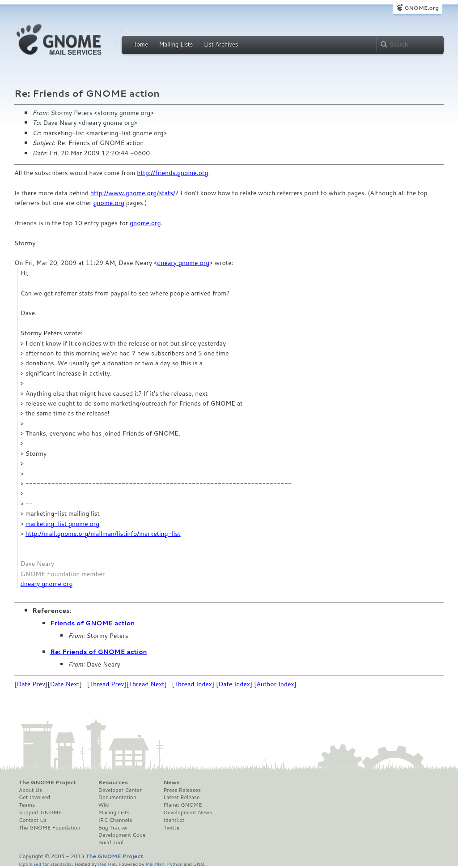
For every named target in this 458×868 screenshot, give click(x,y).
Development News (188, 812)
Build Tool (111, 842)
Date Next (64, 684)
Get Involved (34, 797)
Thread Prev (107, 684)
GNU (199, 864)
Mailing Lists (176, 44)
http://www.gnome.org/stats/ (133, 193)
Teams (27, 805)
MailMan (155, 864)
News (171, 782)
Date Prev (31, 684)
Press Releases (182, 790)
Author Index (275, 684)
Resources (113, 782)
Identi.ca (174, 820)
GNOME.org (422, 8)
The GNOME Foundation (50, 828)
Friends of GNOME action (92, 623)
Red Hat (107, 864)
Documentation (117, 797)
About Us (30, 790)
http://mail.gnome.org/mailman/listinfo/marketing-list (103, 534)
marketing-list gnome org (63, 524)
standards (61, 864)
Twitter (172, 828)
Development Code (122, 835)
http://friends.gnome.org (172, 173)
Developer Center (120, 790)
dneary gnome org (183, 263)
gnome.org (109, 203)
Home (140, 44)
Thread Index (193, 684)
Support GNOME (40, 812)
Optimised (30, 864)
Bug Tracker (113, 828)
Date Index (234, 684)
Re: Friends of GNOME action (99, 652)
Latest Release (181, 797)
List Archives (221, 44)
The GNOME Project (47, 782)
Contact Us (33, 820)
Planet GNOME (182, 805)
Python (175, 864)
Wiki (104, 805)
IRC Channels (115, 820)
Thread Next (147, 684)
